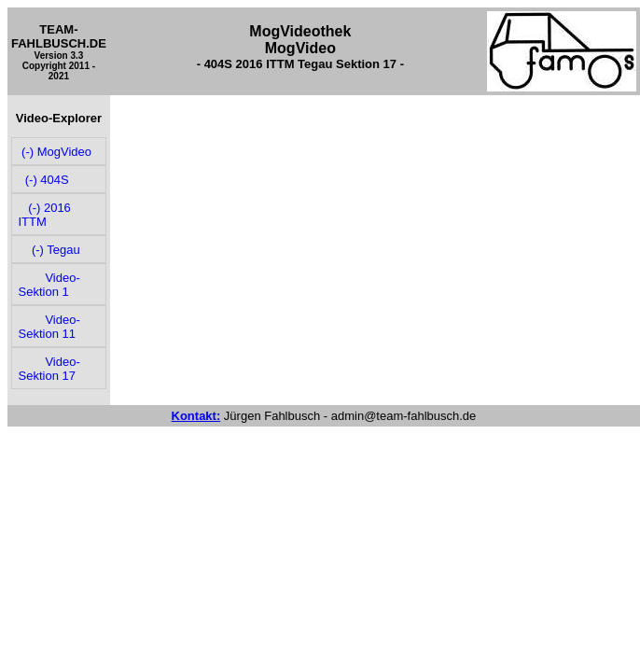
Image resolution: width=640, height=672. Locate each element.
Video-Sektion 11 (49, 327)
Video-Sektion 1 (49, 285)
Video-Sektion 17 (49, 369)
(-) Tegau (49, 250)
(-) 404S (44, 180)
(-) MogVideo (56, 152)
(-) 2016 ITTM (45, 215)
